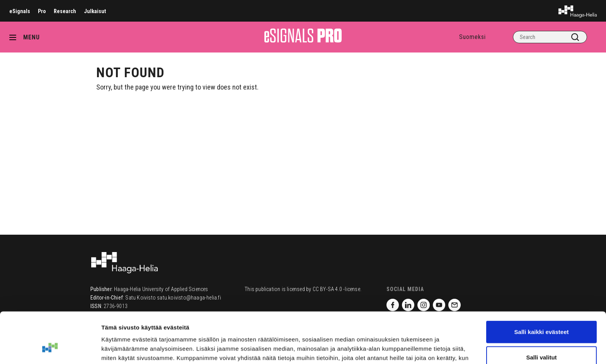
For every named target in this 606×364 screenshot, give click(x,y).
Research (65, 11)
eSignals (20, 11)
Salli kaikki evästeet (542, 288)
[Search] (550, 37)
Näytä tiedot (413, 349)
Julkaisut (95, 11)
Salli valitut (541, 314)
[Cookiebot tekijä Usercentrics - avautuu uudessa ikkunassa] (50, 349)
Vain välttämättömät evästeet (541, 339)
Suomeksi (472, 37)
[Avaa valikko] (15, 37)
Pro (42, 11)
